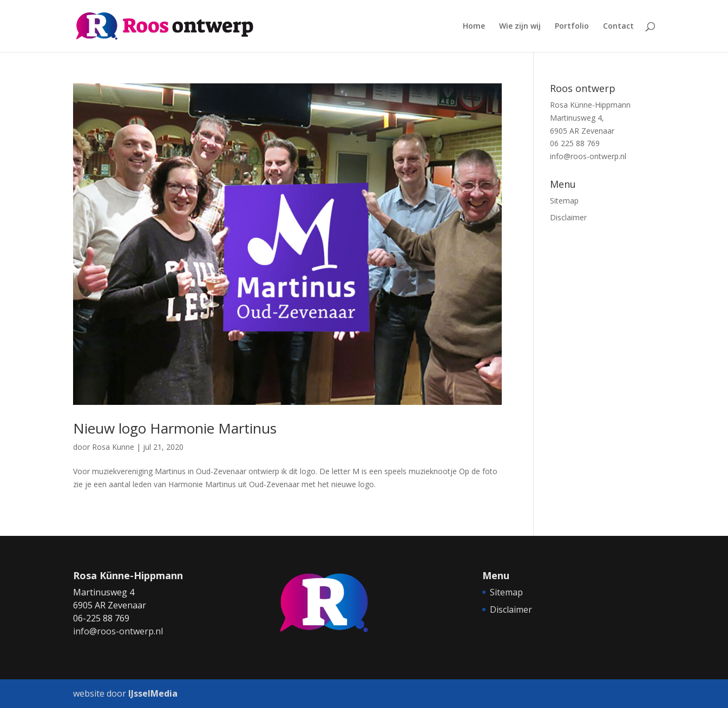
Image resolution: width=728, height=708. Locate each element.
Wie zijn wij (520, 27)
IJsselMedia (153, 693)
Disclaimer (568, 217)
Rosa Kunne (113, 447)
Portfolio (572, 27)
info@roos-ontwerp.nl (588, 156)
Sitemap (564, 201)
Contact (618, 27)
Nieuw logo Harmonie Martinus (175, 428)
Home (474, 27)
